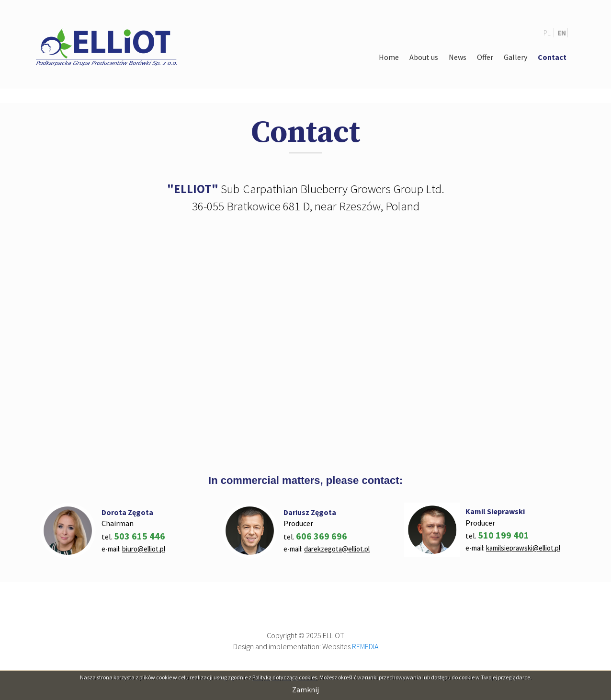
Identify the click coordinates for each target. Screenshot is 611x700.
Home (389, 57)
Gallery (515, 57)
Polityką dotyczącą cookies (285, 677)
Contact (552, 57)
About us (424, 57)
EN (562, 33)
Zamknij (305, 689)
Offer (485, 57)
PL (548, 33)
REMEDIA (365, 646)
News (458, 57)
